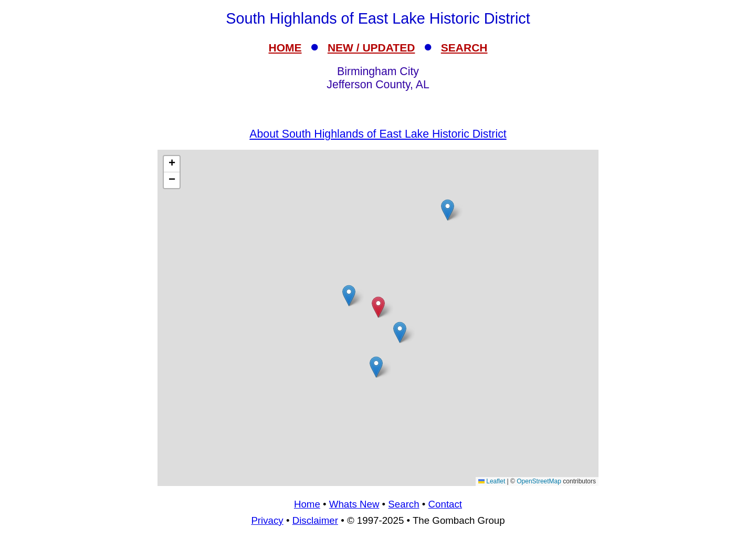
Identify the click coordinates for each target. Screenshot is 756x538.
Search (403, 504)
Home (307, 504)
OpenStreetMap (539, 481)
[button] (448, 210)
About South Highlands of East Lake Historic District (378, 134)
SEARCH (464, 48)
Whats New (354, 504)
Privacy (267, 520)
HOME (285, 48)
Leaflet (492, 481)
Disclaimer (315, 520)
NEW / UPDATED (371, 48)
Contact (445, 504)
